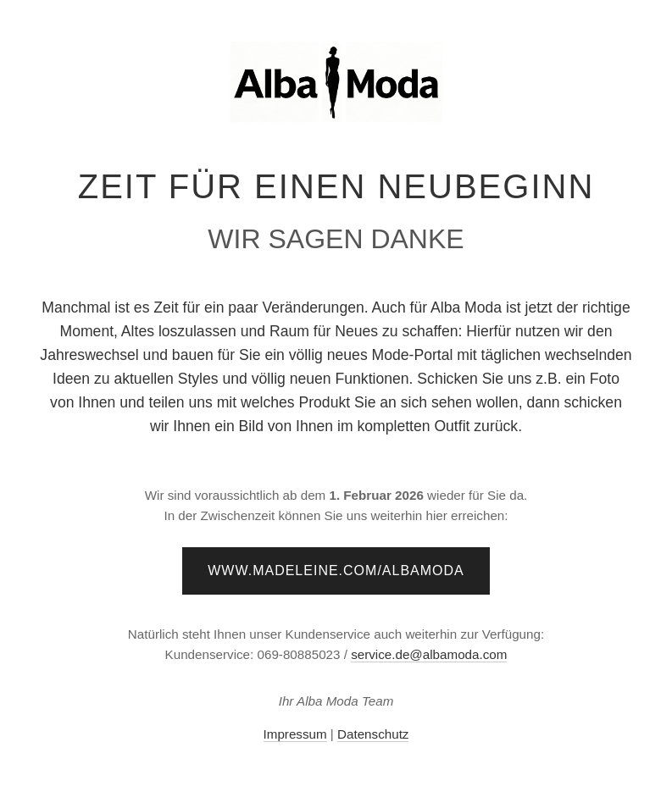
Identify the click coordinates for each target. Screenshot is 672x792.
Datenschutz (373, 734)
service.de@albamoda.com (429, 654)
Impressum (295, 734)
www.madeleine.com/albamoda (336, 570)
